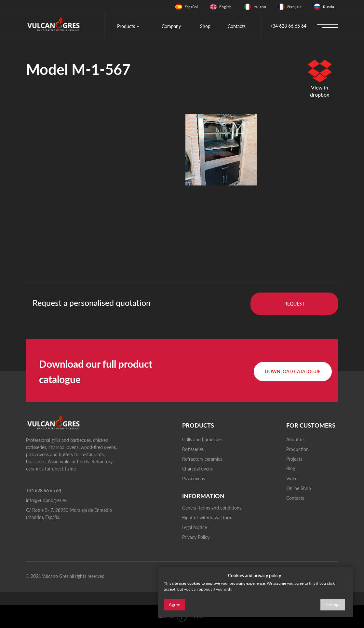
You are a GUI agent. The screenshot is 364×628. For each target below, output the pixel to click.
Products (126, 26)
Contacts (237, 26)
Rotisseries (193, 449)
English (225, 7)
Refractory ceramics (202, 459)
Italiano (260, 7)
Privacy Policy (196, 537)
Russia (329, 7)
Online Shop (299, 488)
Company (171, 26)
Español (191, 7)
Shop (205, 26)
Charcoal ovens (197, 469)
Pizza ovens (194, 478)
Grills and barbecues (202, 439)
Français (294, 7)
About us (295, 439)
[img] (179, 7)
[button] (294, 304)
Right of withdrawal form (207, 518)
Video (292, 478)
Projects (294, 459)
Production (297, 449)
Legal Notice (195, 527)
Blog (291, 468)
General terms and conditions (212, 508)
